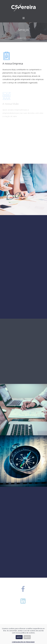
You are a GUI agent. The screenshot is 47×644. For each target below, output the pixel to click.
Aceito (19, 637)
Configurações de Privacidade (23, 642)
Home (19, 38)
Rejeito (27, 637)
